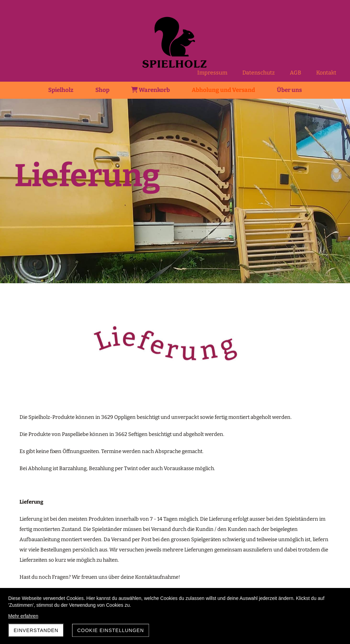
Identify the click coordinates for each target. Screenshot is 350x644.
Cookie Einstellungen (111, 630)
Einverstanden (36, 630)
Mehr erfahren (23, 616)
